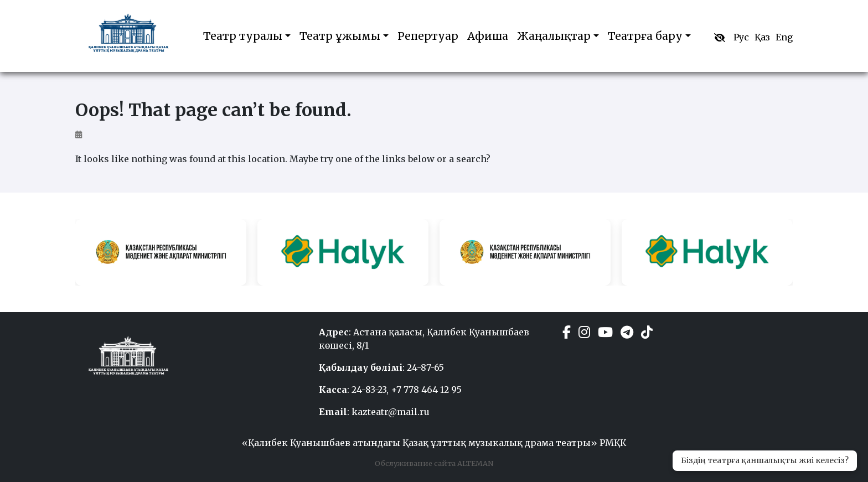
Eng (784, 37)
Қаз (762, 37)
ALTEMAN (474, 463)
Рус (741, 37)
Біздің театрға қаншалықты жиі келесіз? (765, 460)
